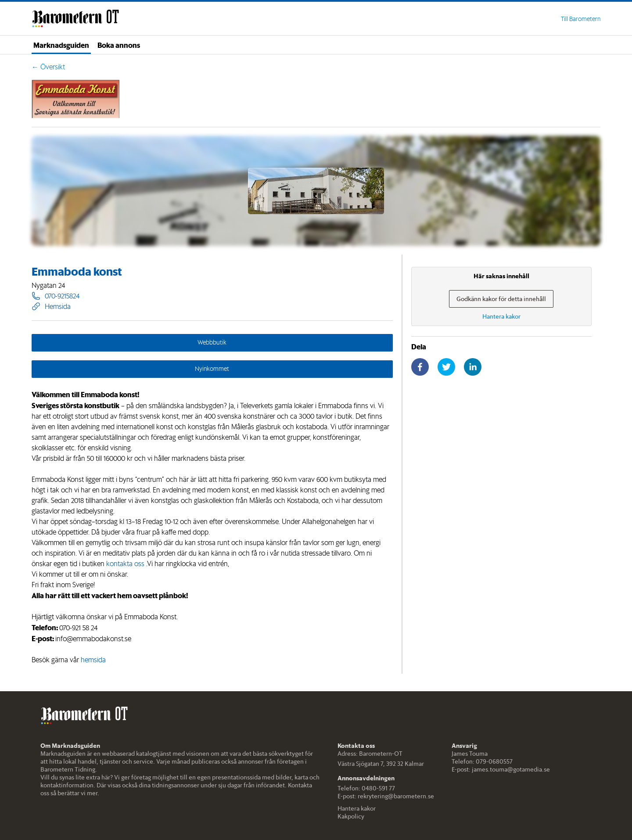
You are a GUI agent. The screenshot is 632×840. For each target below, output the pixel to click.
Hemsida (51, 306)
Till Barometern (581, 19)
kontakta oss (125, 564)
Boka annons (119, 45)
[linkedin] (473, 367)
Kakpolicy (351, 816)
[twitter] (446, 367)
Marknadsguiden (61, 45)
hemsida (93, 660)
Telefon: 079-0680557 (482, 761)
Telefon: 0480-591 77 (366, 788)
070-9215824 (56, 296)
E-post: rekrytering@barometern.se (386, 796)
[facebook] (420, 367)
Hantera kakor (357, 808)
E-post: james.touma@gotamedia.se (501, 769)
